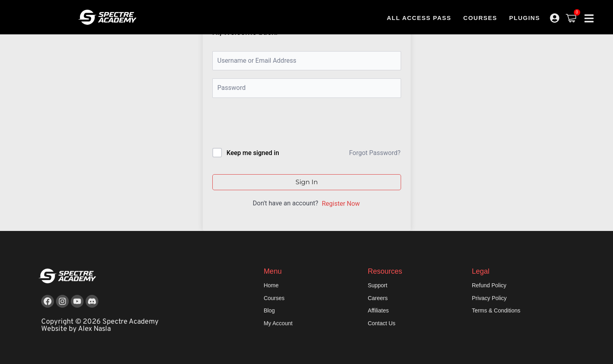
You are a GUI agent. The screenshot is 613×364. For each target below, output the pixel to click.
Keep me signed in (253, 153)
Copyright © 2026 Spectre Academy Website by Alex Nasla (100, 325)
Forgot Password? (375, 153)
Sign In (307, 182)
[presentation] (267, 124)
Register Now (341, 204)
